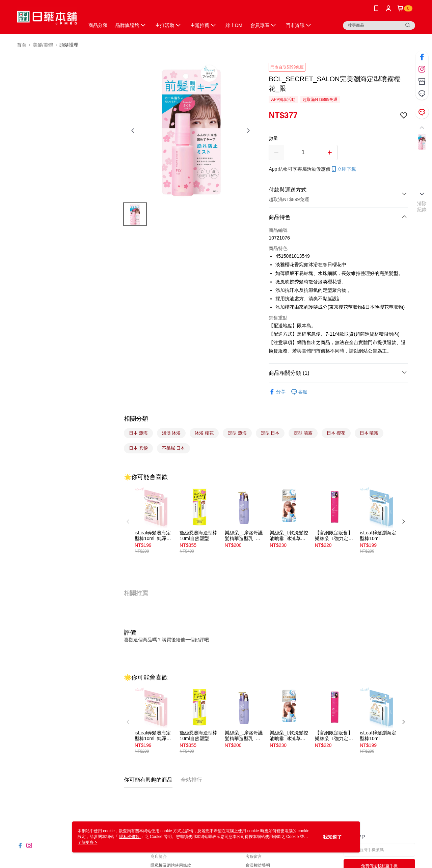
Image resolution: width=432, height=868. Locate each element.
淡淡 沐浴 (171, 433)
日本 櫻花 (336, 433)
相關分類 (136, 419)
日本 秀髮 (138, 448)
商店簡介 (159, 857)
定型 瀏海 (237, 433)
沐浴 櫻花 (204, 433)
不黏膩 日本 (174, 448)
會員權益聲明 (258, 865)
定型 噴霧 (303, 433)
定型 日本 (270, 433)
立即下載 (343, 169)
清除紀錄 (422, 206)
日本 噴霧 (369, 433)
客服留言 (254, 857)
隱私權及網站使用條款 (171, 865)
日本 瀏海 (138, 433)
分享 (277, 392)
